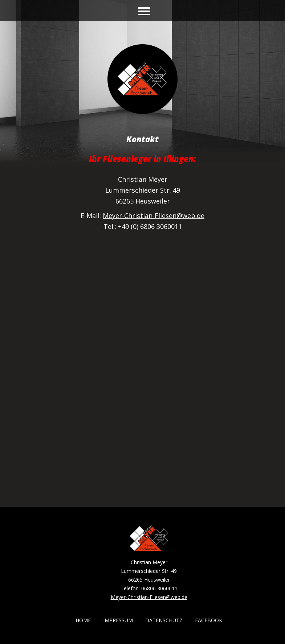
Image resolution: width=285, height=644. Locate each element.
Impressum (118, 620)
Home (83, 620)
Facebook (209, 620)
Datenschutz (164, 620)
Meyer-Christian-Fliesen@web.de (154, 216)
